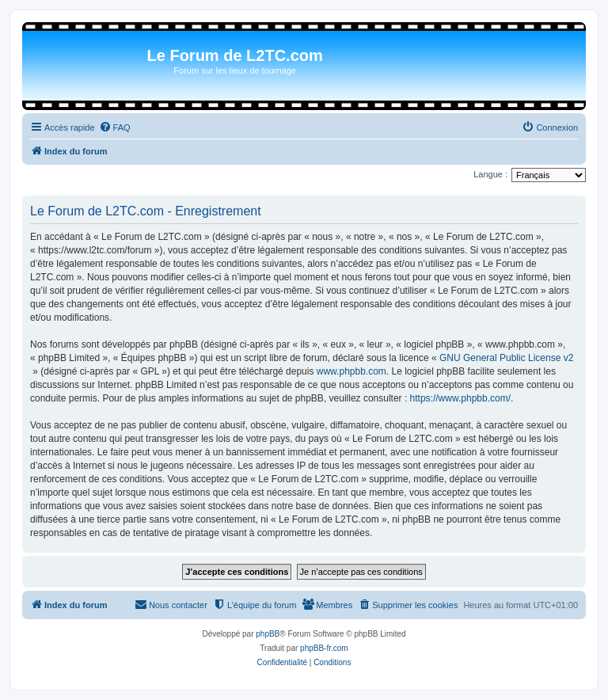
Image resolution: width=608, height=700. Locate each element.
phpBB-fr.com (324, 648)
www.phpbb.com (351, 371)
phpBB (268, 634)
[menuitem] (115, 127)
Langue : (490, 174)
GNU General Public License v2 (506, 358)
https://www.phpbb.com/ (460, 398)
